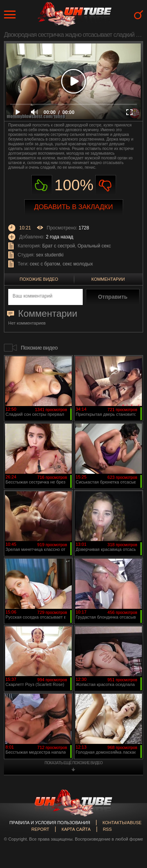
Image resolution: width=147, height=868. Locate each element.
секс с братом (45, 264)
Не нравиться (106, 185)
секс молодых (78, 264)
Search (139, 15)
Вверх (129, 815)
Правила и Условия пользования (50, 823)
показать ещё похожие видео (74, 763)
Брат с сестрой (59, 246)
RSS (107, 829)
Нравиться (42, 185)
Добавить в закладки (73, 207)
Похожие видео (39, 279)
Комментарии (108, 279)
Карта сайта (76, 829)
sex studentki (50, 255)
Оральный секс (94, 246)
